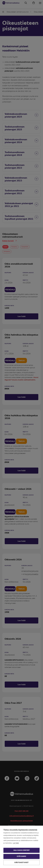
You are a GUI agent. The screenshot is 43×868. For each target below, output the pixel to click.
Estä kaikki (21, 856)
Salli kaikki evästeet (21, 850)
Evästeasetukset (22, 863)
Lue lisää (16, 843)
